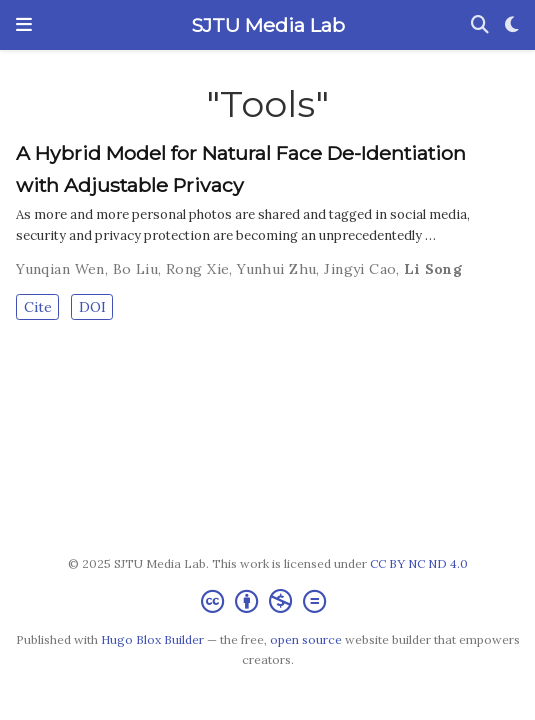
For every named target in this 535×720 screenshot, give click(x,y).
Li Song (433, 269)
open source (306, 639)
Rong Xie (197, 269)
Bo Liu (136, 269)
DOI (92, 307)
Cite (38, 307)
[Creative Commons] (267, 601)
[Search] (480, 25)
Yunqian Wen (60, 269)
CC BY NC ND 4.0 (419, 563)
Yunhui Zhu (276, 269)
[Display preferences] (512, 25)
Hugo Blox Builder (152, 639)
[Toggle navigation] (24, 25)
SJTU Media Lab (268, 25)
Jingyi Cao (360, 269)
